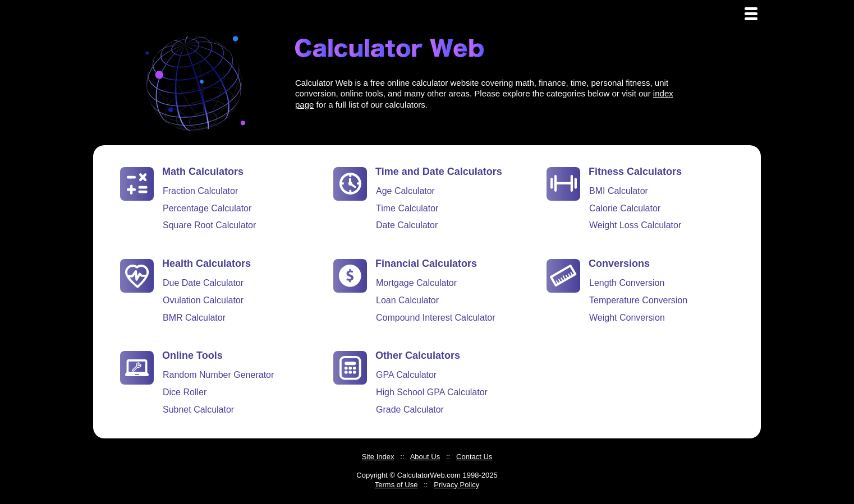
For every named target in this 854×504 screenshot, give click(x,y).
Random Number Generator (218, 375)
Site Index (378, 457)
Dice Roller (185, 392)
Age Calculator (405, 191)
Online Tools (192, 355)
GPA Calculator (406, 375)
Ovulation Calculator (203, 300)
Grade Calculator (410, 410)
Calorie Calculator (625, 208)
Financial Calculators (426, 263)
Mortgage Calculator (416, 283)
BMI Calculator (619, 191)
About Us (425, 457)
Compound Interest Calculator (436, 318)
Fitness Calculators (635, 172)
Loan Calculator (407, 300)
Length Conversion (627, 283)
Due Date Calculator (203, 283)
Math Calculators (203, 172)
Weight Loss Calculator (635, 225)
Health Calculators (206, 263)
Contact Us (474, 457)
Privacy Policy (456, 485)
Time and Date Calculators (439, 172)
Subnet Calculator (198, 410)
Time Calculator (407, 208)
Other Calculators (418, 355)
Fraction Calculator (200, 191)
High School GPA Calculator (432, 392)
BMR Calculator (194, 318)
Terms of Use (396, 485)
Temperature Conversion (638, 300)
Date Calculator (407, 225)
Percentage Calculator (207, 208)
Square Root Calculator (209, 225)
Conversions (619, 263)
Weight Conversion (627, 318)
